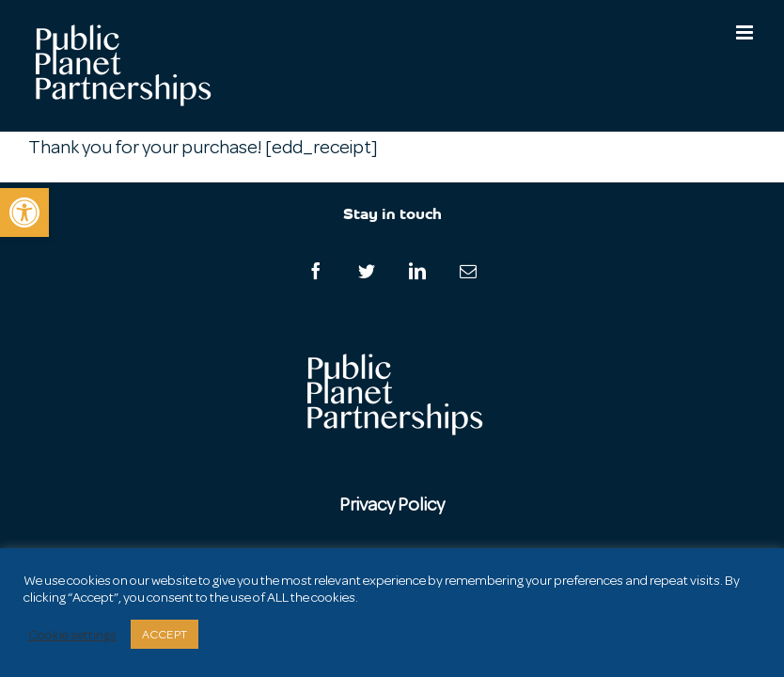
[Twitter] (367, 271)
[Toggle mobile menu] (746, 32)
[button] (24, 213)
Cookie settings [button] (72, 635)
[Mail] (468, 271)
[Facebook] (316, 271)
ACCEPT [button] (165, 634)
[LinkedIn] (417, 271)
